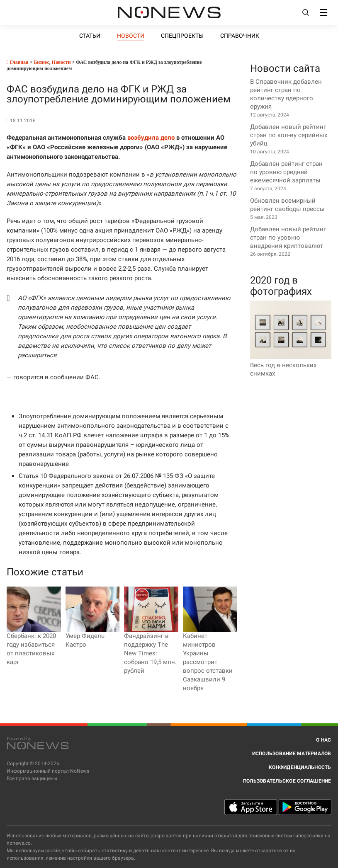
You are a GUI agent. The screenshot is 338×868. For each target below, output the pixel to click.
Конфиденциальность (300, 767)
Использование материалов (292, 754)
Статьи (90, 36)
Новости (131, 36)
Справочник (240, 36)
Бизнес (41, 62)
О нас (323, 740)
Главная (17, 62)
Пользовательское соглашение (287, 781)
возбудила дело (151, 138)
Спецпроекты (182, 36)
